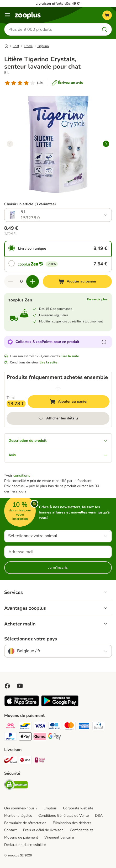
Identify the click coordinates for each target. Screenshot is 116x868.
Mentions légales (18, 816)
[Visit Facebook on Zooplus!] (7, 686)
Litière (28, 46)
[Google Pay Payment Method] (55, 737)
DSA (99, 816)
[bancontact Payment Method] (25, 727)
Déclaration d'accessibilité (25, 845)
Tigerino (43, 46)
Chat (16, 46)
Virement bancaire (59, 837)
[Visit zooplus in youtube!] (20, 686)
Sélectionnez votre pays (31, 639)
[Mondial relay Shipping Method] (40, 761)
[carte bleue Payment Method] (55, 727)
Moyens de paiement (21, 837)
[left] (10, 144)
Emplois (50, 808)
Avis (58, 455)
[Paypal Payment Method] (10, 737)
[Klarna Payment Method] (40, 737)
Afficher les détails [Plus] (58, 418)
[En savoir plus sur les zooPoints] (104, 342)
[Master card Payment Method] (69, 727)
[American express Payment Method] (84, 727)
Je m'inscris (58, 567)
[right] (106, 144)
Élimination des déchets (72, 823)
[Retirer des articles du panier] (10, 281)
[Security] (16, 785)
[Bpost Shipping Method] (10, 761)
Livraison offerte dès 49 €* (58, 4)
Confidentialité (82, 830)
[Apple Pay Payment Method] (25, 737)
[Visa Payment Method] (40, 727)
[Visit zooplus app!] (22, 705)
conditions (22, 476)
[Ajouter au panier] (77, 281)
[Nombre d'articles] (22, 281)
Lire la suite (70, 356)
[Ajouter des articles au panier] (33, 281)
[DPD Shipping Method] (25, 761)
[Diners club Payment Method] (99, 727)
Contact (10, 830)
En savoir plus (97, 299)
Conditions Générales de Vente (64, 816)
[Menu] (7, 15)
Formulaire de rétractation (25, 823)
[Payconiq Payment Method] (10, 727)
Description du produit (58, 441)
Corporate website (78, 808)
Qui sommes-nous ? (21, 808)
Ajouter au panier (74, 402)
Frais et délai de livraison (43, 830)
